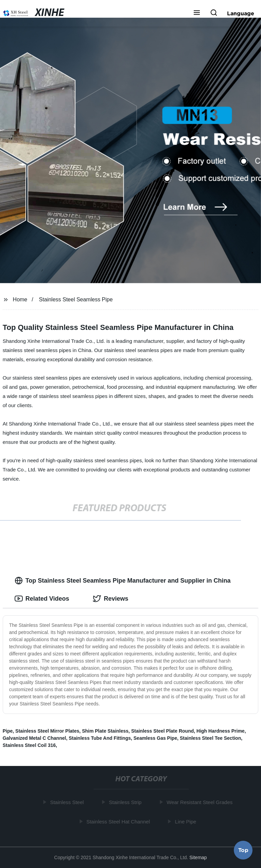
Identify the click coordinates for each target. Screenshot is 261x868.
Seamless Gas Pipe (155, 738)
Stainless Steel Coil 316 (29, 745)
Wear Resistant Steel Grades (200, 802)
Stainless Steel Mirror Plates (47, 731)
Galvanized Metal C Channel (34, 738)
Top (243, 850)
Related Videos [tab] (42, 599)
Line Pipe (186, 821)
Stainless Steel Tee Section (210, 738)
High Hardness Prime (221, 731)
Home (20, 299)
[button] (197, 13)
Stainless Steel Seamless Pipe (76, 299)
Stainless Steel (67, 802)
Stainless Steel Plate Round (162, 731)
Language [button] (241, 13)
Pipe (8, 731)
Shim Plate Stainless (105, 731)
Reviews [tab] (110, 599)
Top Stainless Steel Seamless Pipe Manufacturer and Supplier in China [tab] (123, 581)
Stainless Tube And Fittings (100, 738)
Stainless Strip (126, 802)
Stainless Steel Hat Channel (119, 821)
